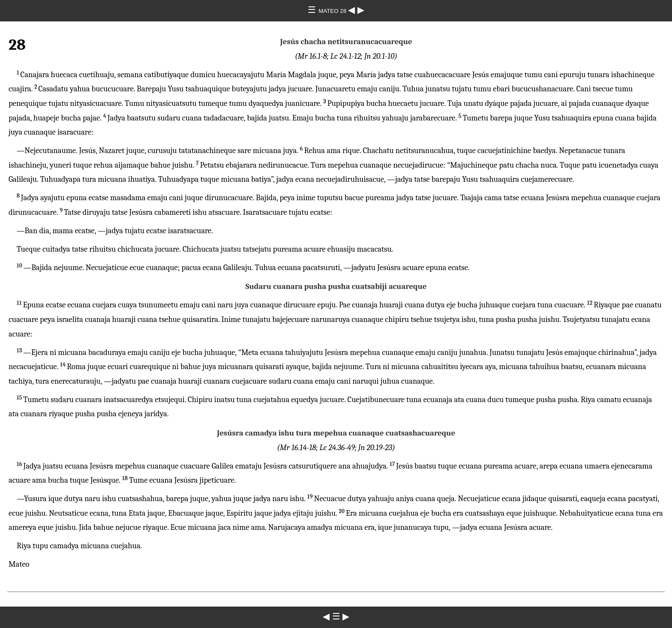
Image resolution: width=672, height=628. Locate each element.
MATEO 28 (333, 11)
